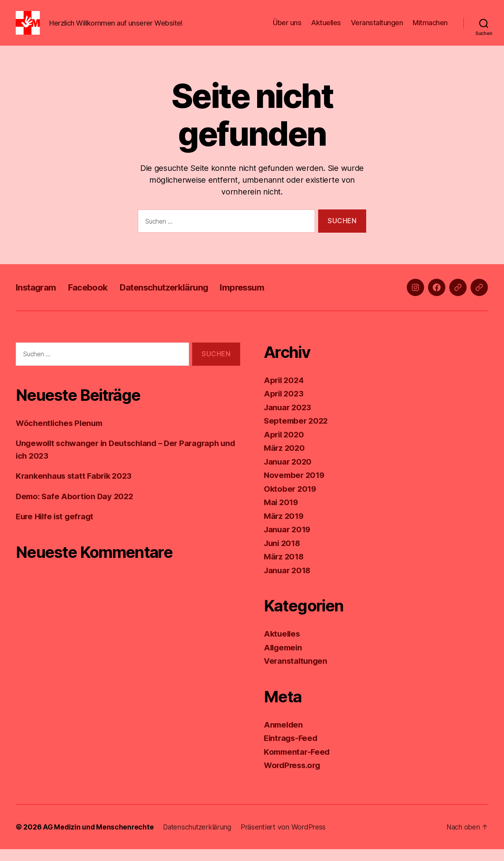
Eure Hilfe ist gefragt (57, 528)
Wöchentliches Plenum (61, 435)
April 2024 (285, 392)
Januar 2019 (288, 541)
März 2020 (285, 460)
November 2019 (296, 487)
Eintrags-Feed (292, 750)
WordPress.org (294, 777)
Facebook (94, 299)
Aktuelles (326, 29)
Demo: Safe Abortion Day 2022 (76, 508)
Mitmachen (430, 29)
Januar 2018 (288, 582)
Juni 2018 (283, 555)
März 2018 (285, 568)
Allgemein (284, 659)
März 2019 (285, 528)
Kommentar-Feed (298, 764)
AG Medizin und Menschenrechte (99, 839)
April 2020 (285, 446)
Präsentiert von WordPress (287, 839)
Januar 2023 (289, 419)
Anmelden (284, 736)
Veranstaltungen (377, 29)
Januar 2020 (289, 473)
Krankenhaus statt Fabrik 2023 (76, 488)
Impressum (262, 299)
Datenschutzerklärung (177, 299)
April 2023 (284, 405)
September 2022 (297, 432)
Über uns (287, 29)
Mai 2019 (282, 514)
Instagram (38, 299)
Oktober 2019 (291, 501)
